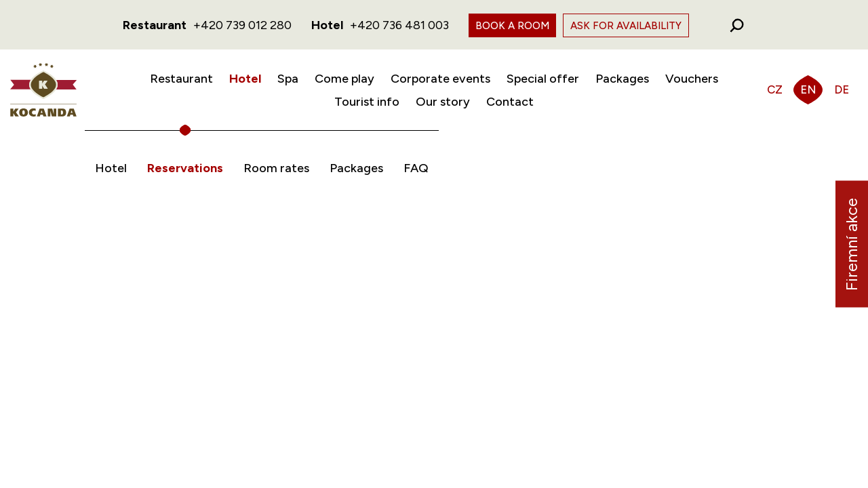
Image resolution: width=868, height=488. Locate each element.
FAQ (416, 168)
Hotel (245, 79)
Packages (622, 79)
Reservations (185, 168)
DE (842, 89)
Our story (443, 102)
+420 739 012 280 (242, 25)
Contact (510, 102)
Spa (288, 79)
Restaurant (181, 79)
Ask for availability (626, 26)
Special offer (543, 79)
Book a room (512, 26)
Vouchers (692, 79)
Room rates (276, 168)
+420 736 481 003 (399, 25)
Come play (344, 79)
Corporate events (440, 79)
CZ (775, 89)
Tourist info (367, 102)
